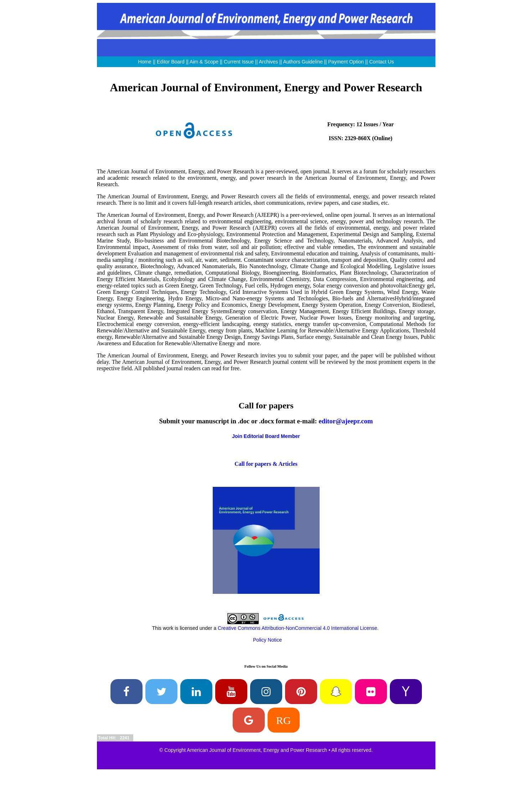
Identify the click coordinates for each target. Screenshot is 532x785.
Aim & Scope (205, 62)
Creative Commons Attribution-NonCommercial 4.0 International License (297, 628)
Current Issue (239, 62)
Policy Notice (267, 640)
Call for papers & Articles (266, 464)
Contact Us (381, 62)
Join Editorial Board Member (266, 436)
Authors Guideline (303, 62)
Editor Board (171, 62)
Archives (268, 62)
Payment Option (346, 62)
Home (145, 62)
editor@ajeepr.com (346, 421)
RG (284, 720)
